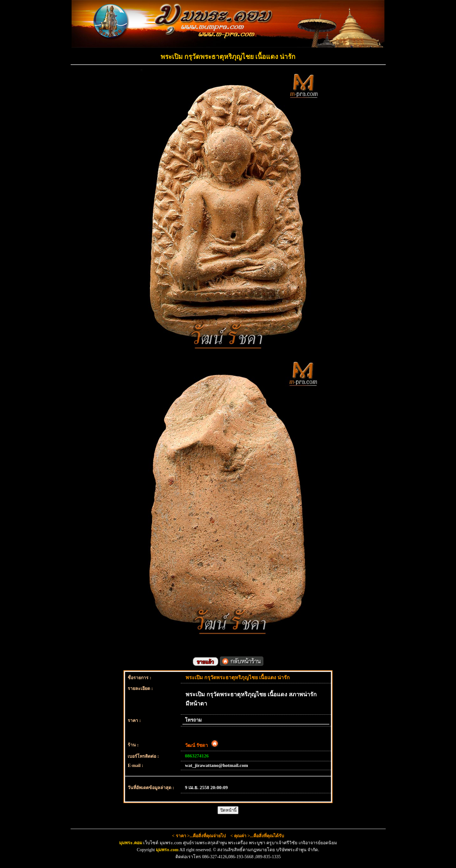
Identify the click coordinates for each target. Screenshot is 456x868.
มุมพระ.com (167, 850)
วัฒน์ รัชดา (202, 745)
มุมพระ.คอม (131, 843)
